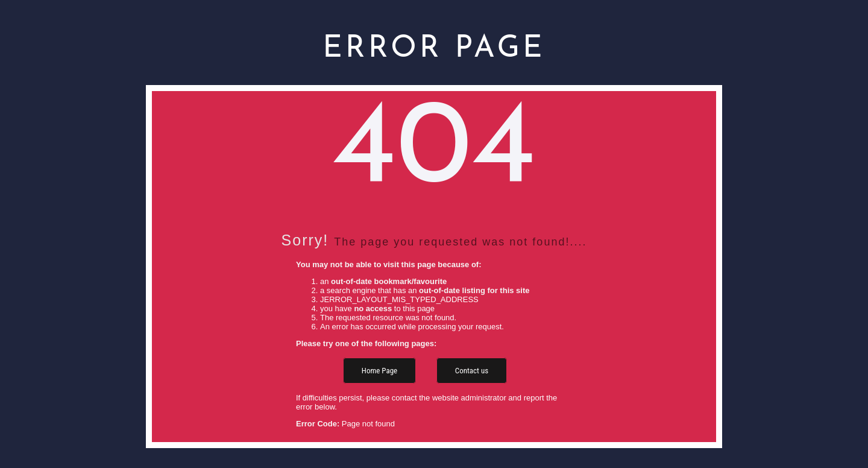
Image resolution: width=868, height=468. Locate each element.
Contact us (472, 371)
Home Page (379, 371)
